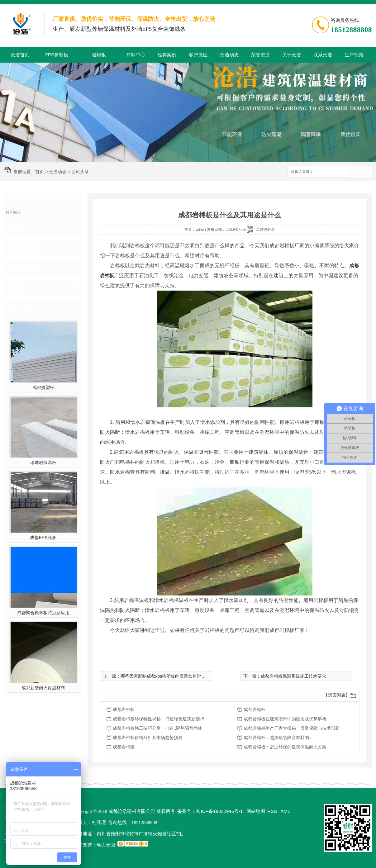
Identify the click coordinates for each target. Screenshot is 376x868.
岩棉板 (99, 55)
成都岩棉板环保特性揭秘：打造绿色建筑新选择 (159, 719)
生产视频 (354, 55)
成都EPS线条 (43, 538)
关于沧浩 (292, 55)
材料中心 (136, 55)
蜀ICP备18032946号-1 (219, 811)
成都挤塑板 (43, 387)
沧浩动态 (229, 55)
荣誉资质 (260, 55)
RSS (273, 811)
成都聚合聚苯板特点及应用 (43, 613)
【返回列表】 (337, 695)
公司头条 (80, 172)
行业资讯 (25, 248)
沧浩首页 (20, 55)
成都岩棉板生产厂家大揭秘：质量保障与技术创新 (292, 728)
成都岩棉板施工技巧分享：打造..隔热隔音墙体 (158, 728)
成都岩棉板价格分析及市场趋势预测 (148, 738)
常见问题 (25, 268)
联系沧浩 (323, 55)
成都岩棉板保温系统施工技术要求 (293, 676)
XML (286, 811)
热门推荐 (25, 308)
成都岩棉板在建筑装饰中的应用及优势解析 (285, 719)
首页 (40, 172)
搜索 (361, 172)
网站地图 (256, 811)
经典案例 (167, 55)
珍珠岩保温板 (43, 462)
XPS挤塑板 (57, 55)
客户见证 (198, 55)
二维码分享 (265, 230)
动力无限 (106, 845)
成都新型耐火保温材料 (43, 688)
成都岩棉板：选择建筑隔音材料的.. (278, 738)
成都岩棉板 (124, 709)
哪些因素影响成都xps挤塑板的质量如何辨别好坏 (168, 676)
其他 (19, 288)
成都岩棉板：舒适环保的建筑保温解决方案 (285, 747)
